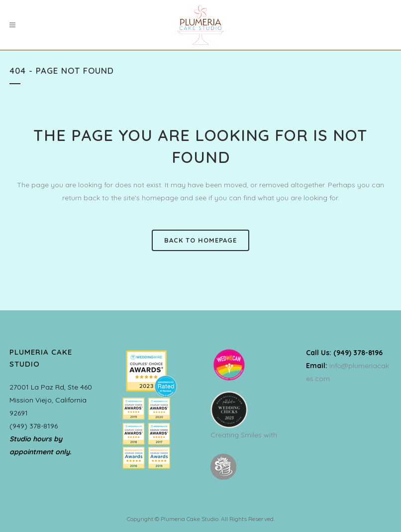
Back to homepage (200, 240)
